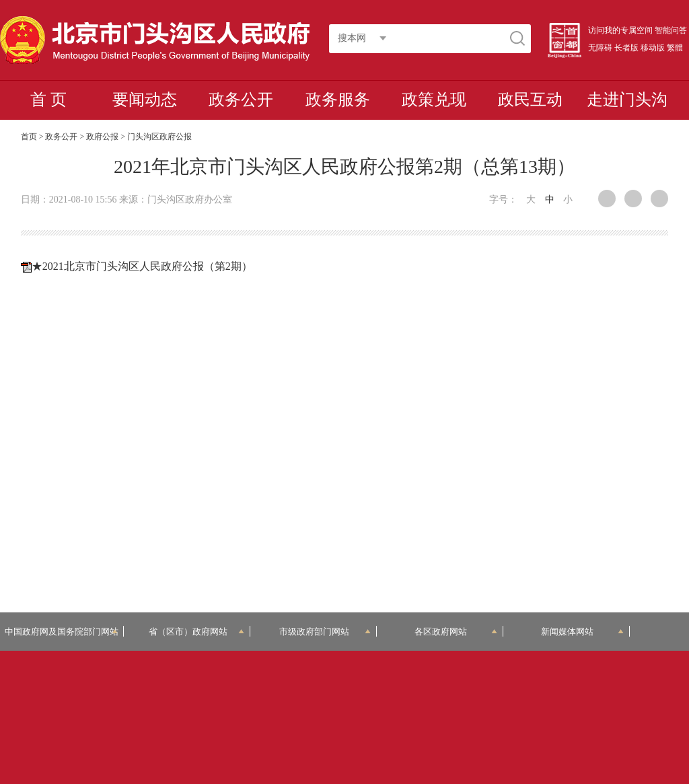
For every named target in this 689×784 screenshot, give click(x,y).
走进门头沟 (627, 100)
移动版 (653, 48)
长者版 (626, 48)
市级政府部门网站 (325, 632)
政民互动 (530, 100)
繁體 (675, 48)
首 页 (48, 100)
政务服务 (338, 100)
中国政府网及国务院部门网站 (62, 632)
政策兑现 (434, 100)
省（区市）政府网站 (196, 632)
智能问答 (671, 30)
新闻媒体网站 (582, 632)
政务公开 (241, 100)
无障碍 (600, 48)
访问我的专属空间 (620, 30)
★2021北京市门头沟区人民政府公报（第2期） (142, 266)
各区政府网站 (456, 632)
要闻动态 (145, 100)
